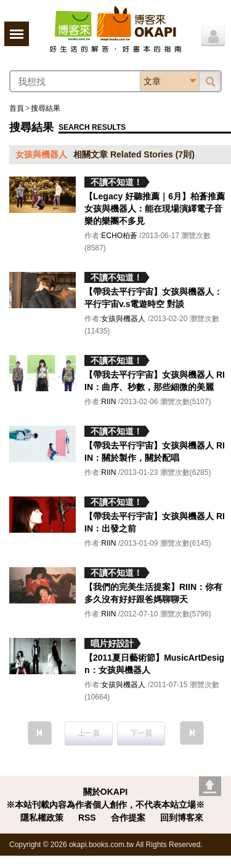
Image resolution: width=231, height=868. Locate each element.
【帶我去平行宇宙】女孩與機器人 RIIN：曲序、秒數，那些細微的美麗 (155, 381)
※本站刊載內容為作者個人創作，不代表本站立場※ (105, 805)
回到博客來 (182, 818)
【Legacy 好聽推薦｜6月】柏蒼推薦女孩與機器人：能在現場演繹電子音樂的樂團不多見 (155, 209)
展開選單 (17, 34)
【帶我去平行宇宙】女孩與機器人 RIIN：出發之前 (155, 522)
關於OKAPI (105, 792)
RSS (87, 818)
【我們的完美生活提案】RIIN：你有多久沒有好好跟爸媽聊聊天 (153, 593)
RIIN (108, 402)
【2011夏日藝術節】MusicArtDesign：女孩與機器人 (154, 664)
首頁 (17, 108)
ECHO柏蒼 (119, 236)
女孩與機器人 (123, 319)
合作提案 (128, 818)
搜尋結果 (46, 108)
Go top (210, 786)
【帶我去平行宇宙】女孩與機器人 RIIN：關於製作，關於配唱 (155, 452)
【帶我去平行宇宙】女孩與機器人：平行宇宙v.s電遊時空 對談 (153, 298)
